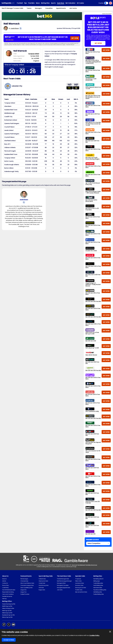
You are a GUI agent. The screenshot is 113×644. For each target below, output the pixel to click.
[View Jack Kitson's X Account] (21, 28)
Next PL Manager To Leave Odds (12, 8)
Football (20, 3)
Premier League (24, 579)
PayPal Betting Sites (98, 585)
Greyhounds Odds (43, 581)
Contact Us (5, 583)
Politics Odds (78, 581)
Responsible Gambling (8, 592)
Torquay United (34, 54)
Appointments (61, 8)
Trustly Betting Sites (98, 583)
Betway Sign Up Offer (7, 617)
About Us (4, 579)
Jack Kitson (15, 28)
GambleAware (81, 565)
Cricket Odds (42, 583)
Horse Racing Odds (44, 585)
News (38, 3)
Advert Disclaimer (107, 14)
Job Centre (73, 8)
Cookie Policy (5, 588)
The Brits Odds (79, 590)
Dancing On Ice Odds (81, 588)
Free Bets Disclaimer (7, 596)
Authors (4, 581)
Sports (53, 3)
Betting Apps (97, 581)
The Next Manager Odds (63, 579)
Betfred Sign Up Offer (7, 613)
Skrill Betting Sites (98, 592)
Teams (29, 8)
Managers (38, 8)
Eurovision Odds (79, 585)
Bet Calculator (71, 3)
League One (23, 590)
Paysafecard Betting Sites (100, 590)
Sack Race (61, 3)
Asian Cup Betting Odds (26, 588)
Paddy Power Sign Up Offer (9, 604)
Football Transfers (25, 594)
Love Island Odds (80, 583)
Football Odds (42, 579)
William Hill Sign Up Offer (8, 608)
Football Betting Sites (99, 594)
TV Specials (78, 579)
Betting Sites (45, 3)
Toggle (106, 3)
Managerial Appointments (64, 588)
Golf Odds (41, 588)
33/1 (70, 85)
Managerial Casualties (63, 585)
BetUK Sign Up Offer (7, 611)
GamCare (74, 565)
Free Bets (31, 3)
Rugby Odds (42, 590)
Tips (25, 3)
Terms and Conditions (8, 594)
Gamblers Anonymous (91, 565)
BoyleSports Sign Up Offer (8, 615)
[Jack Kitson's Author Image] (24, 194)
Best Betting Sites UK (98, 579)
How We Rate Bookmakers (9, 590)
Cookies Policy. (95, 635)
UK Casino (80, 3)
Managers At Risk (61, 583)
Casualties (49, 8)
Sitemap (4, 599)
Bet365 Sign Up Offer (7, 606)
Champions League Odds (27, 585)
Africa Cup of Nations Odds (27, 583)
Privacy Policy (6, 585)
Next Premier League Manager (64, 581)
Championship (24, 581)
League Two (23, 592)
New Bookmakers (98, 588)
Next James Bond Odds (81, 592)
